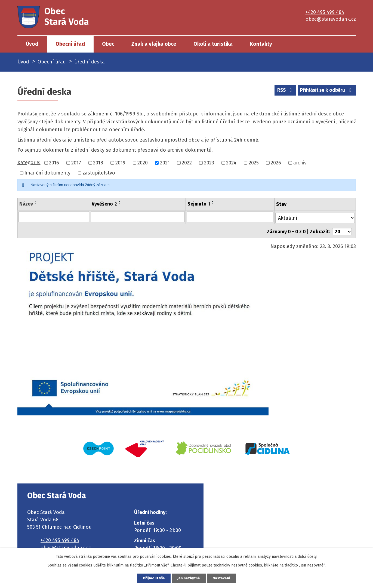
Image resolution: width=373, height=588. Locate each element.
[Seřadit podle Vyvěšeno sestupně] (119, 204)
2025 (254, 163)
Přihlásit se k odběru (325, 91)
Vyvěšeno (104, 204)
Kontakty (261, 44)
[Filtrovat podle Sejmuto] (230, 216)
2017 (76, 163)
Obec (108, 44)
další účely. (307, 556)
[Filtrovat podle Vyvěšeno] (138, 216)
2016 (54, 163)
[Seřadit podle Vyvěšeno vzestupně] (119, 201)
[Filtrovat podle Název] (53, 216)
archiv (300, 163)
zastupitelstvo (99, 173)
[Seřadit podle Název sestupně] (36, 204)
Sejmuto (199, 204)
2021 (165, 163)
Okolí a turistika (213, 44)
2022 (187, 163)
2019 (120, 163)
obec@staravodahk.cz (331, 19)
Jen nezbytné (189, 578)
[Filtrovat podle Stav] (315, 216)
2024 (231, 163)
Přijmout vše (150, 578)
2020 (143, 163)
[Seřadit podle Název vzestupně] (36, 201)
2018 (98, 163)
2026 (276, 163)
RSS (281, 91)
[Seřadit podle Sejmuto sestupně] (213, 204)
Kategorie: (29, 163)
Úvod (32, 44)
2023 (209, 163)
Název (26, 204)
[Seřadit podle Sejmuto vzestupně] (213, 201)
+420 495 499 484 (325, 12)
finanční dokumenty (47, 173)
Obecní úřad (70, 44)
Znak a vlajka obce (154, 44)
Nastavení (226, 578)
